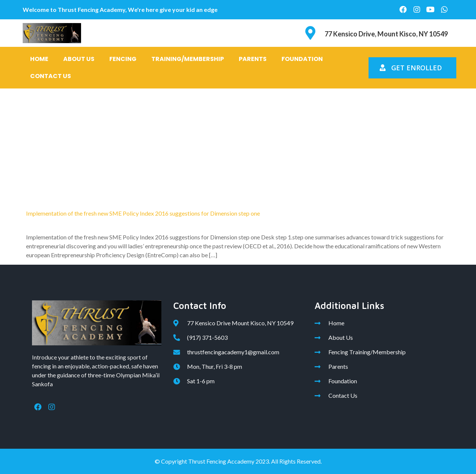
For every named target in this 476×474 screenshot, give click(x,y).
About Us (79, 59)
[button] (412, 68)
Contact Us (51, 76)
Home (39, 59)
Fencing (123, 59)
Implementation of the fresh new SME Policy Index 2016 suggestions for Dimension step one (143, 213)
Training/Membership (188, 59)
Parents (253, 59)
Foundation (302, 59)
